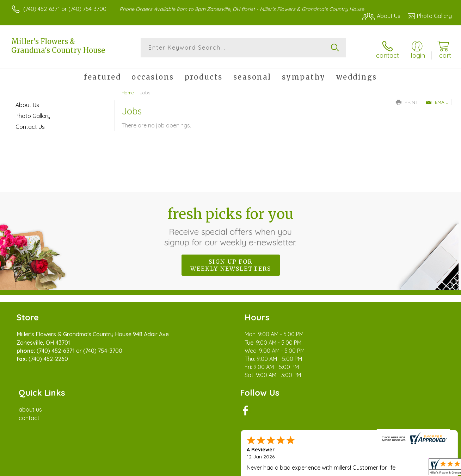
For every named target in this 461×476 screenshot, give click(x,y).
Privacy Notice (338, 469)
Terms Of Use (296, 469)
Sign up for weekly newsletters (231, 262)
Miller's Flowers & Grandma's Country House (58, 46)
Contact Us (30, 124)
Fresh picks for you (231, 224)
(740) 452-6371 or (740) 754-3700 (65, 9)
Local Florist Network (388, 469)
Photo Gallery (33, 113)
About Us (27, 102)
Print (407, 99)
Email (437, 99)
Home (128, 90)
